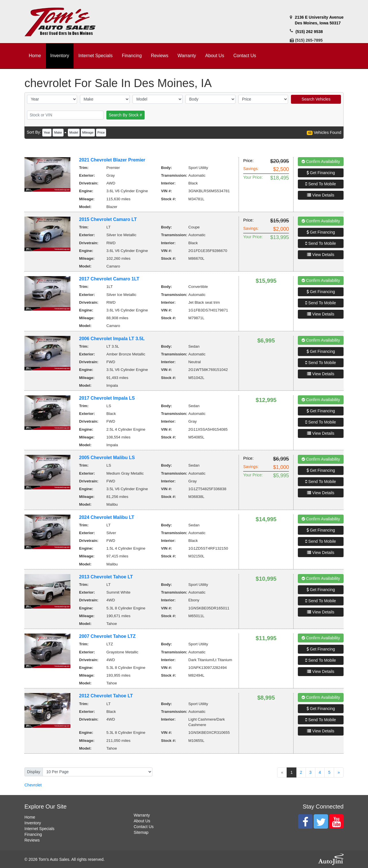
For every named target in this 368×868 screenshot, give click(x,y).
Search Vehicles (316, 99)
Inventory (33, 823)
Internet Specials (39, 829)
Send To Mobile (321, 184)
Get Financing (321, 173)
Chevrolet (33, 785)
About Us (142, 821)
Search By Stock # (125, 115)
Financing (33, 834)
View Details (321, 195)
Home (30, 817)
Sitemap (141, 832)
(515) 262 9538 (309, 32)
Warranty (142, 815)
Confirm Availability (321, 161)
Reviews (32, 840)
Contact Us (144, 827)
